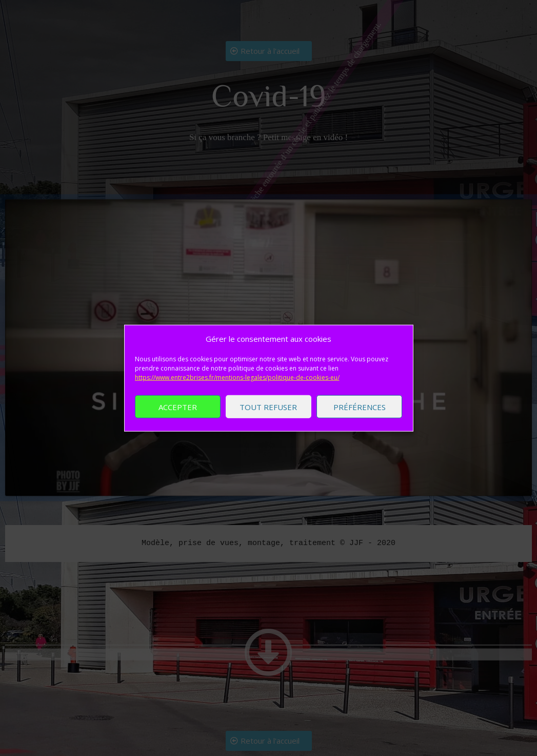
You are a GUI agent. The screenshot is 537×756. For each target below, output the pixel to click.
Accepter (178, 409)
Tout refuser (268, 409)
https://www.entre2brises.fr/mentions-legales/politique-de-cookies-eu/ (237, 379)
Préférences (360, 409)
